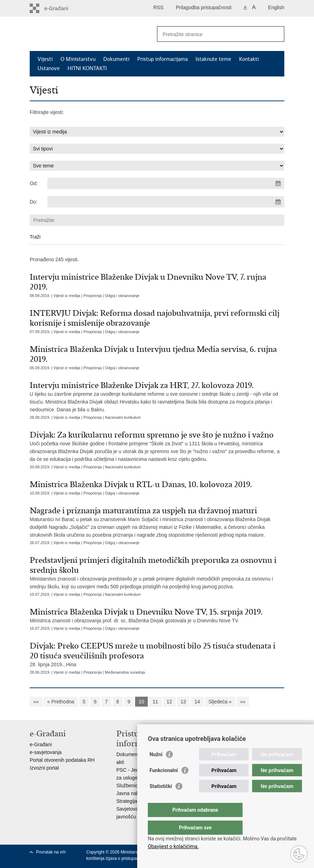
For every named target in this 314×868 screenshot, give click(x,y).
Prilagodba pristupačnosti (203, 7)
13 (184, 702)
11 (156, 702)
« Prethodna (60, 702)
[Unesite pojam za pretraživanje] (213, 34)
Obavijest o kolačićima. (173, 846)
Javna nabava (132, 793)
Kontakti (249, 59)
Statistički (161, 800)
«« (36, 702)
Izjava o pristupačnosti (127, 858)
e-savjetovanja (46, 752)
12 (169, 702)
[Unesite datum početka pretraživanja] (166, 183)
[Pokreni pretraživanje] (276, 34)
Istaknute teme (213, 59)
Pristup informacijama (162, 59)
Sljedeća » (220, 702)
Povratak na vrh (51, 852)
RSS (158, 7)
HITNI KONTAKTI (87, 68)
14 (197, 702)
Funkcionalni (164, 784)
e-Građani (41, 744)
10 (141, 702)
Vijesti (45, 59)
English (276, 7)
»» (243, 702)
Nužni (156, 769)
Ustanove (49, 68)
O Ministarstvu (78, 59)
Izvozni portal (44, 768)
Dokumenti (116, 59)
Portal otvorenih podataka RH (62, 760)
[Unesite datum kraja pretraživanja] (166, 202)
